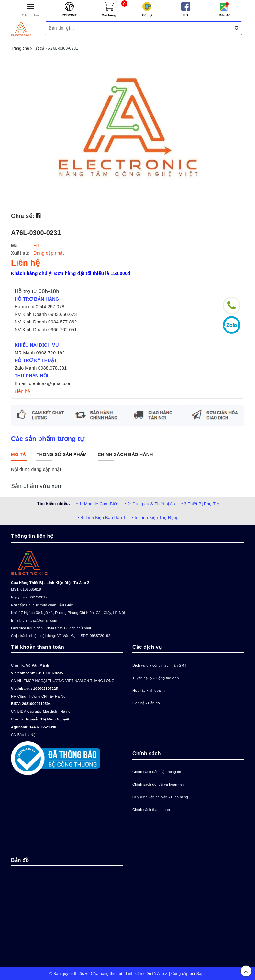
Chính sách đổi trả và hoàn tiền (158, 784)
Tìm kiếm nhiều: (53, 503)
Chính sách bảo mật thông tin (157, 772)
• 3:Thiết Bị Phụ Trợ (200, 504)
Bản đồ (225, 15)
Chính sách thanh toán (151, 810)
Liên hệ (22, 391)
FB (186, 15)
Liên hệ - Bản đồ (146, 703)
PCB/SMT (69, 15)
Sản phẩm (31, 15)
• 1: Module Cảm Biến (97, 504)
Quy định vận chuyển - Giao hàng (160, 797)
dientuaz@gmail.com (40, 620)
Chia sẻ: (23, 216)
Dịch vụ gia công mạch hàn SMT (160, 665)
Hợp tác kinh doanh (149, 690)
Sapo (201, 974)
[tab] (18, 454)
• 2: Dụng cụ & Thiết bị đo (150, 504)
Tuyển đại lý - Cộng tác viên (156, 678)
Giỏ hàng (109, 15)
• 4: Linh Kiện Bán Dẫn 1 (102, 518)
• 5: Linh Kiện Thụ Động (155, 518)
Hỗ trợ (147, 15)
